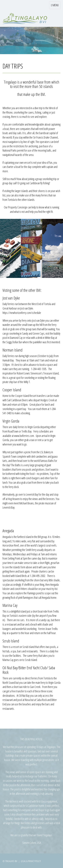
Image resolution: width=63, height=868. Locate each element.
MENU (56, 6)
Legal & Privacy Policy (31, 861)
